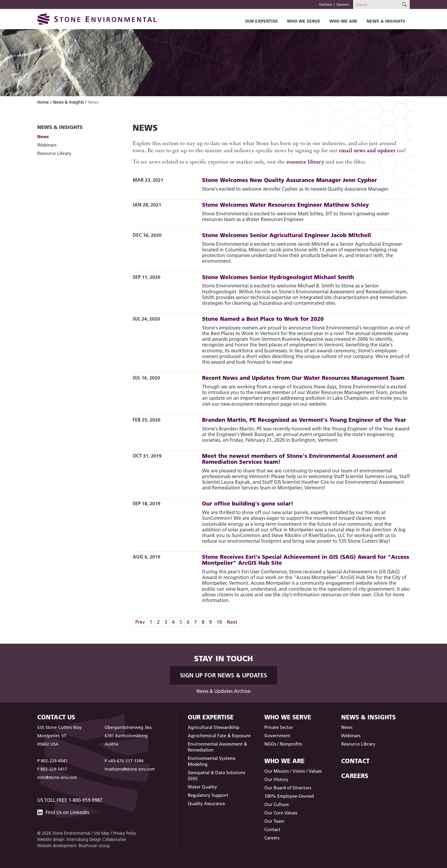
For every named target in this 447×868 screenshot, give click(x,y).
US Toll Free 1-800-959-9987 (70, 800)
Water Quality (202, 787)
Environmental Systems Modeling (212, 761)
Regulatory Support (208, 795)
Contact (326, 4)
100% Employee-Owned (289, 796)
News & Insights (386, 21)
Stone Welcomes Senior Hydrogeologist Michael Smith (278, 277)
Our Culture (277, 804)
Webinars (47, 145)
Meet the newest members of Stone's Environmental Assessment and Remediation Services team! (299, 459)
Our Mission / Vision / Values (293, 771)
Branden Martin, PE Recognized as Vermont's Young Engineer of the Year (304, 420)
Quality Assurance (206, 804)
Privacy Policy (124, 833)
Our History (276, 779)
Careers (343, 4)
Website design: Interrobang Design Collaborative (82, 839)
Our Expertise (261, 21)
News (43, 137)
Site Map (101, 833)
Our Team (274, 821)
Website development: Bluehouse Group (74, 846)
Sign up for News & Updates (223, 675)
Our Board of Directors (288, 788)
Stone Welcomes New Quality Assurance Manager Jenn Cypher (290, 180)
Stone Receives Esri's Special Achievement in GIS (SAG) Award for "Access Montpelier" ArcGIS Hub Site (306, 560)
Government (277, 736)
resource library (305, 162)
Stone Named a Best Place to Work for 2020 (263, 319)
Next (232, 622)
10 (219, 622)
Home (43, 102)
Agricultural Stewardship (214, 727)
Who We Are (343, 21)
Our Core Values (281, 813)
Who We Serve (304, 21)
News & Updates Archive (223, 691)
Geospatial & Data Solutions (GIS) (216, 776)
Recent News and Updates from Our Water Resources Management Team (303, 378)
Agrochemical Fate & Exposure (219, 736)
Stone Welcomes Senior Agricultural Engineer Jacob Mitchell (287, 235)
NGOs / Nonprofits (283, 744)
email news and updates (367, 150)
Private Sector (279, 727)
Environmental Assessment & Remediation (217, 747)
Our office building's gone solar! (248, 503)
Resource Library (54, 153)
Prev (140, 622)
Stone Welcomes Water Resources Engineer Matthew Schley (285, 205)
